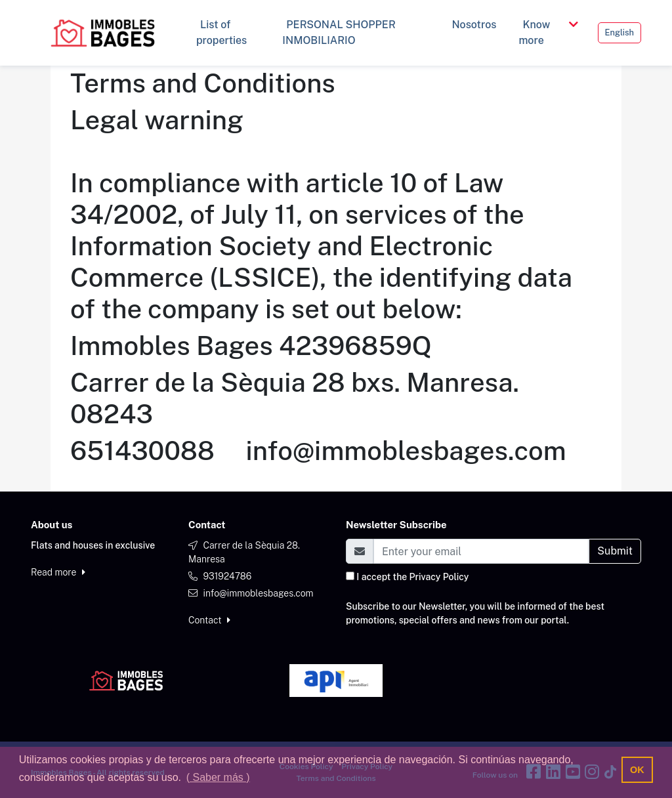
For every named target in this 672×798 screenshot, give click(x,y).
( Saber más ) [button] (218, 777)
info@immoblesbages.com (258, 593)
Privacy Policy (439, 577)
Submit (615, 551)
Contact (209, 620)
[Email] (481, 551)
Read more (58, 572)
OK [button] (637, 770)
